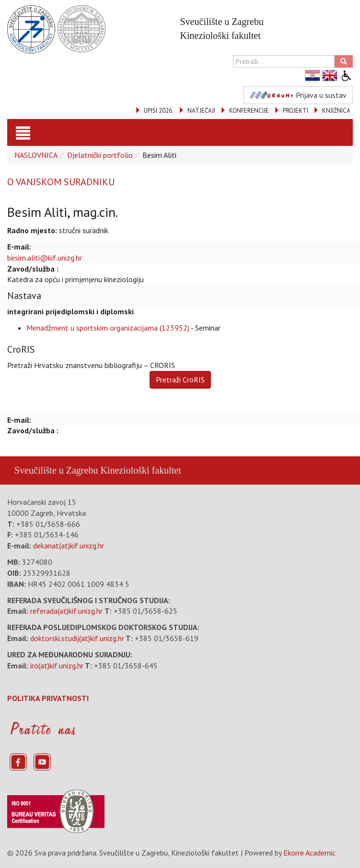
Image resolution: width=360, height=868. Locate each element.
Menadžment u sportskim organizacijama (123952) (108, 328)
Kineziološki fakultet (140, 470)
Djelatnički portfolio (100, 155)
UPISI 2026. (159, 111)
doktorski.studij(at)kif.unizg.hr (77, 638)
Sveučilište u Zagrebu (56, 470)
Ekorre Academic (309, 853)
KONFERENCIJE (249, 111)
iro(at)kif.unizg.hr (57, 666)
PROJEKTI (296, 111)
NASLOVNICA (36, 155)
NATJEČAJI (201, 111)
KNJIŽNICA (336, 111)
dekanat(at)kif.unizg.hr (69, 546)
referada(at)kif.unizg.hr (66, 611)
